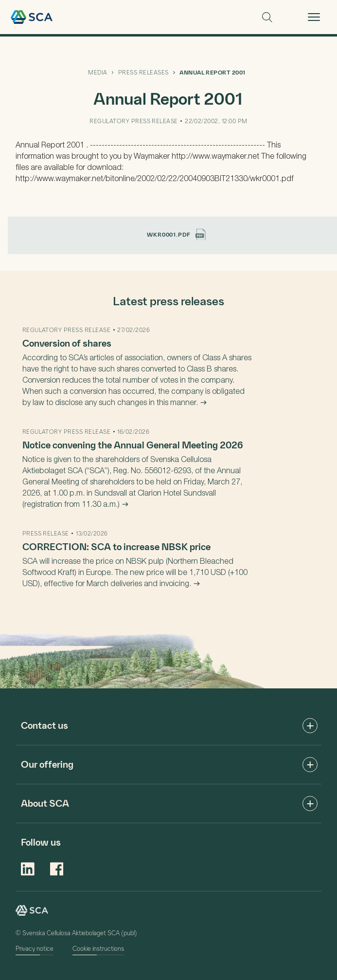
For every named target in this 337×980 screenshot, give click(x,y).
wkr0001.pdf (176, 234)
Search (267, 17)
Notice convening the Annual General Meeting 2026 (133, 444)
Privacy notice (35, 948)
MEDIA (98, 72)
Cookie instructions (98, 948)
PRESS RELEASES (143, 72)
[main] (168, 362)
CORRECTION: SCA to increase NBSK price (116, 546)
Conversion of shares (67, 343)
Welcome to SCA (32, 17)
